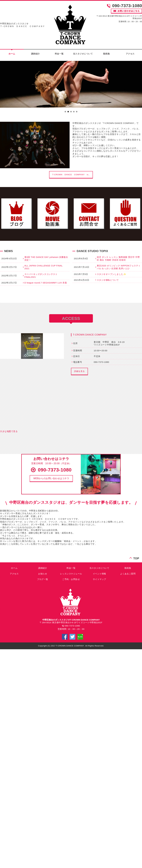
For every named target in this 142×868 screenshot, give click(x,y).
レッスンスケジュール (71, 574)
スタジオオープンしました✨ (111, 274)
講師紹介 (35, 54)
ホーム (14, 568)
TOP (136, 558)
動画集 (107, 54)
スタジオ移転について (108, 280)
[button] (51, 479)
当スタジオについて (83, 54)
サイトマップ (99, 579)
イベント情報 (99, 574)
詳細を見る (79, 371)
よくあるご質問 (128, 574)
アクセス (14, 574)
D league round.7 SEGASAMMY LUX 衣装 (46, 283)
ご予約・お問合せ (71, 579)
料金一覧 (59, 54)
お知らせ (43, 574)
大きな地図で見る (9, 431)
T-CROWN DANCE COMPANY (90, 335)
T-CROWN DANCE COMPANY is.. (71, 175)
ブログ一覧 (43, 579)
